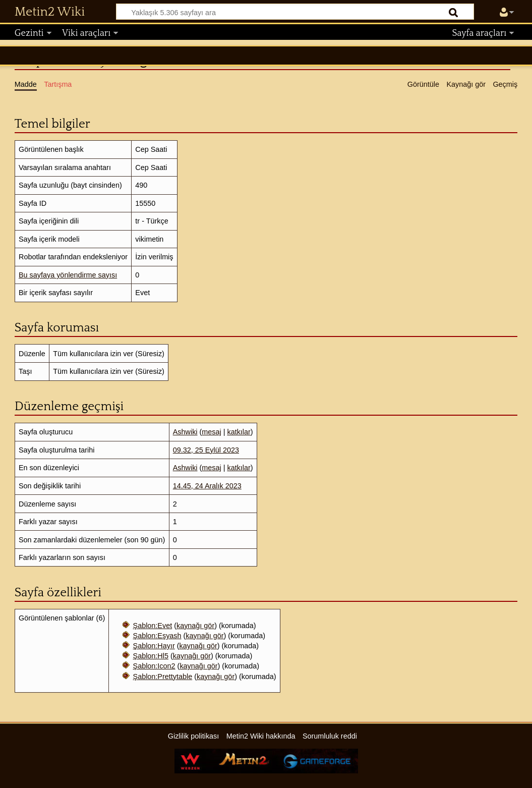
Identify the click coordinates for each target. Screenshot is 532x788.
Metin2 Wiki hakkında (261, 736)
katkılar (239, 432)
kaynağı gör (195, 626)
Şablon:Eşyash (157, 636)
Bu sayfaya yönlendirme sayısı (68, 275)
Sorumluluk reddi (330, 736)
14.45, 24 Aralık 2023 (207, 486)
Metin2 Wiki (50, 12)
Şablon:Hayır (154, 646)
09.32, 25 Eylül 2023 (206, 450)
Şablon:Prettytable (163, 677)
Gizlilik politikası (194, 736)
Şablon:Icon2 (154, 666)
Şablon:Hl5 (151, 656)
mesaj (211, 432)
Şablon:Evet (153, 626)
